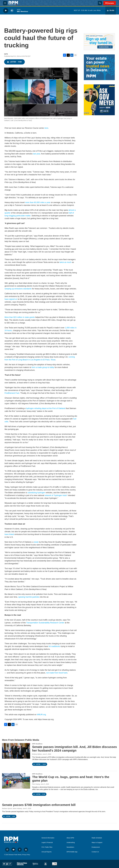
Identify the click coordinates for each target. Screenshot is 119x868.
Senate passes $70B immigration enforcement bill (39, 805)
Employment (96, 847)
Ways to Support (97, 843)
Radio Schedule (97, 838)
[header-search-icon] (100, 3)
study (36, 542)
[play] (6, 10)
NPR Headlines (37, 744)
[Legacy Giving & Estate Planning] (99, 67)
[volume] (12, 10)
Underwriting (71, 843)
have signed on (11, 299)
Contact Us (95, 852)
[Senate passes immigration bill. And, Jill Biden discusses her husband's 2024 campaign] (16, 751)
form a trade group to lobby (43, 367)
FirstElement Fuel (12, 393)
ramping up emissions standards (18, 289)
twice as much (66, 262)
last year (37, 154)
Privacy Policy (26, 855)
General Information (48, 838)
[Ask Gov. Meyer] (99, 100)
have (7, 534)
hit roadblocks (54, 646)
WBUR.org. (42, 715)
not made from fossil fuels (57, 673)
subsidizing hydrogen (36, 493)
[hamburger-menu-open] (5, 3)
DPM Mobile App (72, 852)
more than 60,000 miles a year (38, 202)
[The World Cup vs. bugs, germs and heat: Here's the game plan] (16, 781)
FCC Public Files (47, 847)
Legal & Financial (47, 843)
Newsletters (70, 847)
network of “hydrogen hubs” (56, 495)
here (46, 128)
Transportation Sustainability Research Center (45, 623)
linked (12, 534)
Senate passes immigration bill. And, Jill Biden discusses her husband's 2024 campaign (74, 749)
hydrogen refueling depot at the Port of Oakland (46, 408)
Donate (110, 3)
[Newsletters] (99, 42)
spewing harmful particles (29, 597)
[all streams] (111, 11)
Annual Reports (46, 852)
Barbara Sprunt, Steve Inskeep (12, 808)
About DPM (70, 838)
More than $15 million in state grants (20, 317)
